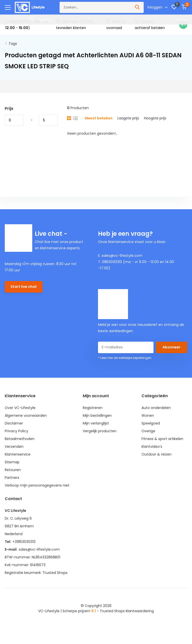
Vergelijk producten (100, 431)
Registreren (93, 408)
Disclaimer (14, 423)
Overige (148, 431)
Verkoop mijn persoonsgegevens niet (37, 485)
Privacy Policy (16, 431)
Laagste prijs (128, 118)
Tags (13, 44)
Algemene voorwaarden (26, 415)
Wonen (148, 415)
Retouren (13, 470)
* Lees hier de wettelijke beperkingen (125, 358)
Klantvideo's (152, 447)
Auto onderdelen (156, 408)
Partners (12, 478)
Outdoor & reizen (156, 454)
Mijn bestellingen (97, 415)
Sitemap (12, 462)
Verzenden (14, 447)
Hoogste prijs (155, 118)
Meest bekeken (99, 118)
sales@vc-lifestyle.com (39, 549)
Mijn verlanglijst (96, 423)
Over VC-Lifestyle (20, 408)
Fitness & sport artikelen (162, 439)
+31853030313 (24, 542)
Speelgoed (151, 423)
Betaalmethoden (20, 439)
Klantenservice (18, 454)
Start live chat (24, 287)
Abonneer (171, 347)
